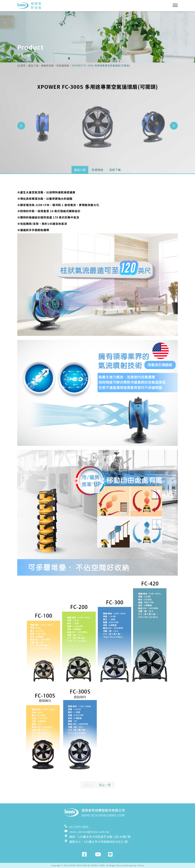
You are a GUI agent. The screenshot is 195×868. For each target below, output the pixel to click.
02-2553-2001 (77, 827)
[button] (174, 126)
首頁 (21, 65)
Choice (141, 865)
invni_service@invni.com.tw (87, 832)
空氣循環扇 (63, 65)
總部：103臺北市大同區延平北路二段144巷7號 (98, 837)
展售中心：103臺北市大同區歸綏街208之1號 (96, 842)
